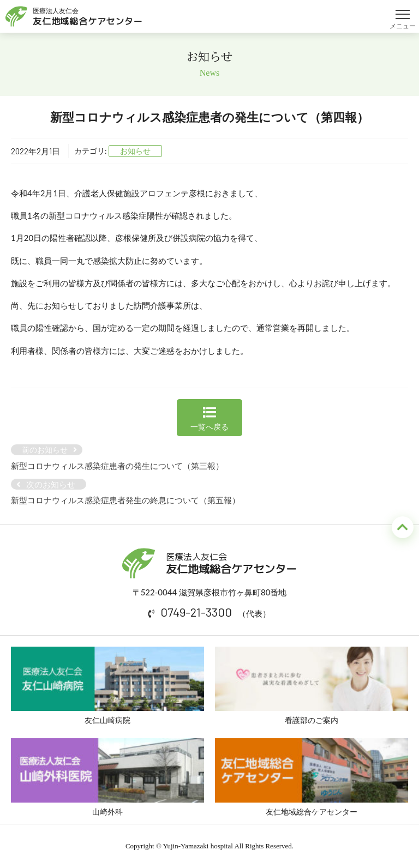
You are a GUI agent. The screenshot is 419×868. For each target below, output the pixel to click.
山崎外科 (107, 777)
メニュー (403, 10)
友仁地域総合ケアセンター (312, 777)
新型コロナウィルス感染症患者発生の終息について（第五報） (125, 500)
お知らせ (135, 151)
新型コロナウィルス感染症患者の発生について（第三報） (117, 466)
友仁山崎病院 (107, 686)
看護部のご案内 (312, 686)
